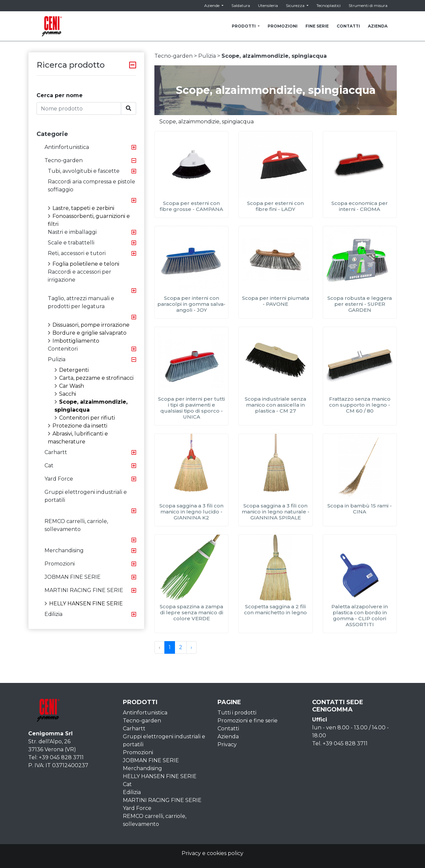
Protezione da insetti (78, 426)
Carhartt (56, 452)
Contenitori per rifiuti (85, 418)
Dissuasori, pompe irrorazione (89, 325)
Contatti (228, 729)
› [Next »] (191, 647)
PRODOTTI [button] (244, 26)
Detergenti (72, 370)
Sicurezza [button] (296, 5)
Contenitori (63, 349)
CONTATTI (348, 26)
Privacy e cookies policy (212, 853)
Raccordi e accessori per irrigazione (80, 276)
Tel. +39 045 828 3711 (340, 743)
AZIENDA (378, 26)
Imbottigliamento (74, 341)
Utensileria (268, 5)
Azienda (228, 736)
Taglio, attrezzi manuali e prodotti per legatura (81, 302)
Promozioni (60, 564)
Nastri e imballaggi (72, 232)
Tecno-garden (64, 160)
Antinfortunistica (67, 147)
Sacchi (65, 394)
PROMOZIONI (283, 26)
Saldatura (241, 5)
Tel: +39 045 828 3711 (56, 757)
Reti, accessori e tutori (77, 253)
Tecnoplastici (329, 5)
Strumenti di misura (368, 5)
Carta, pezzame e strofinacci (94, 378)
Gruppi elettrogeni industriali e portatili (86, 496)
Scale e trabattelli (71, 243)
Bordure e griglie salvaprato (87, 333)
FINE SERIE (317, 26)
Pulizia (57, 359)
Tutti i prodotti (237, 713)
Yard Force (59, 479)
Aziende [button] (212, 5)
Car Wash (69, 386)
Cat (49, 466)
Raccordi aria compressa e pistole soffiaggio (91, 186)
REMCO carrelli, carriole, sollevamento (76, 525)
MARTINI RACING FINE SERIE (84, 590)
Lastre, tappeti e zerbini (81, 208)
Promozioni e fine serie (248, 721)
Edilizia (53, 614)
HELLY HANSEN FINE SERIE (84, 603)
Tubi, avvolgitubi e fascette (84, 171)
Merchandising (64, 550)
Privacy (227, 744)
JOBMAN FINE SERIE (73, 577)
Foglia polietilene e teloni (84, 264)
